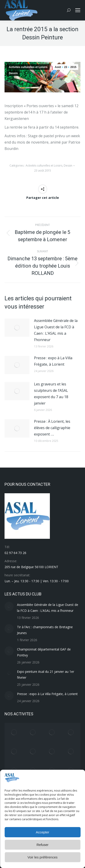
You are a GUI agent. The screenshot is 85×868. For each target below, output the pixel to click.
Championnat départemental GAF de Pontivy (44, 652)
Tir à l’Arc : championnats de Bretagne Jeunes (45, 630)
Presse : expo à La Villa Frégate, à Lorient (53, 361)
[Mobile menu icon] (78, 10)
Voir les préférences (42, 857)
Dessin (13, 73)
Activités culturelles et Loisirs (28, 67)
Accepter (42, 832)
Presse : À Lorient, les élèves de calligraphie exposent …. (52, 428)
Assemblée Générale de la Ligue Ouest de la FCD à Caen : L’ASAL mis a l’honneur (56, 330)
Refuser (42, 845)
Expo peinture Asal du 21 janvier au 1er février (46, 674)
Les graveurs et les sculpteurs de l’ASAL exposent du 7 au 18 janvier (51, 394)
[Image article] (17, 328)
